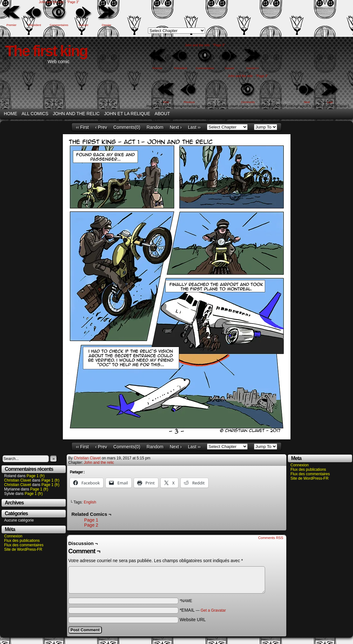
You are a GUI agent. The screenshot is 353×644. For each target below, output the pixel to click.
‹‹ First (82, 127)
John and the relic (51, 2)
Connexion (13, 536)
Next (307, 102)
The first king (46, 51)
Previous (189, 102)
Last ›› (194, 127)
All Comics (35, 114)
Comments (248, 93)
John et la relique (127, 114)
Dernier (107, 25)
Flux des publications (22, 541)
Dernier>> (253, 68)
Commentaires (59, 16)
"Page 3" (73, 2)
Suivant (83, 25)
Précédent (34, 25)
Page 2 (91, 525)
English (90, 502)
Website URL (193, 620)
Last (330, 102)
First (166, 102)
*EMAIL (203, 610)
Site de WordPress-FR (23, 549)
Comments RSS (271, 538)
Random (155, 127)
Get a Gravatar (213, 610)
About (162, 114)
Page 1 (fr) (36, 476)
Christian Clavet (18, 480)
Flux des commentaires (24, 545)
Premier (11, 25)
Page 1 (91, 520)
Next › (176, 127)
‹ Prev (101, 127)
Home (10, 114)
